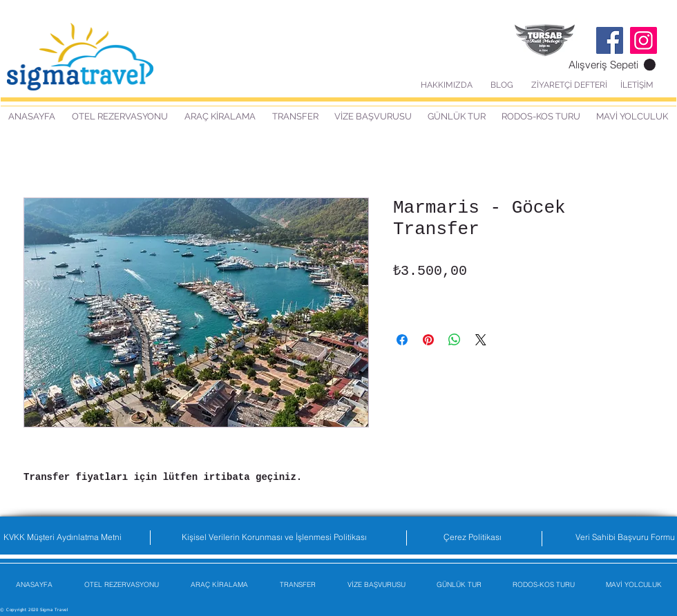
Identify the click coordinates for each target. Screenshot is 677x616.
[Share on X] (481, 340)
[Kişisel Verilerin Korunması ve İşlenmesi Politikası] (274, 537)
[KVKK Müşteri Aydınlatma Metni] (63, 537)
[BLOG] (502, 85)
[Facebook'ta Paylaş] (402, 340)
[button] (612, 65)
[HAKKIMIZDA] (447, 85)
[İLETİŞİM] (637, 85)
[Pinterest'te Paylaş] (428, 340)
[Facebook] (610, 40)
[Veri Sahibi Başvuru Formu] (625, 537)
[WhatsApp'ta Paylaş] (455, 340)
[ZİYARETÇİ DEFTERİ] (569, 85)
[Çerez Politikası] (473, 537)
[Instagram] (643, 40)
